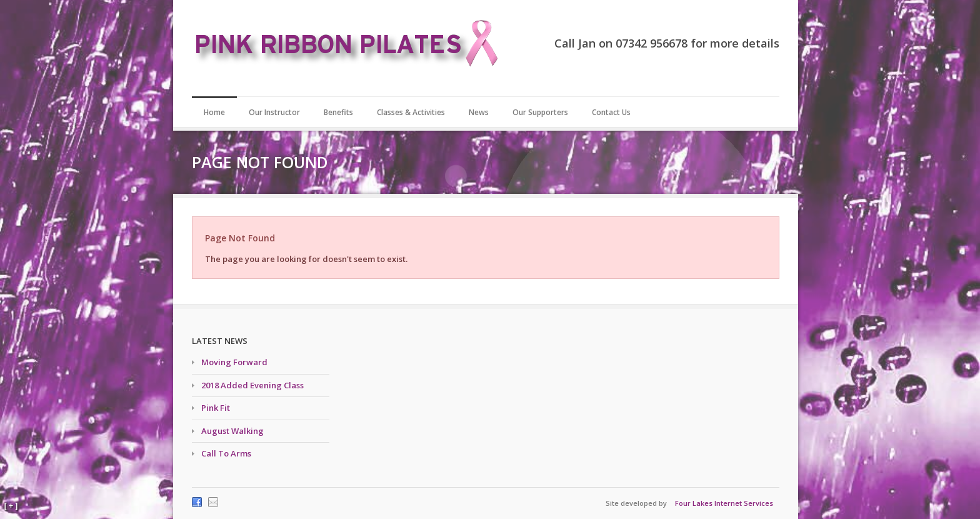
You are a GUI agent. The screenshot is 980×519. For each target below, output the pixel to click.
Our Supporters (540, 112)
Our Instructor (274, 112)
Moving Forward (234, 362)
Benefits (338, 112)
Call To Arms (226, 453)
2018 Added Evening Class (252, 385)
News (479, 112)
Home (214, 112)
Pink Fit (216, 408)
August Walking (232, 431)
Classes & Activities (411, 112)
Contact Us (611, 112)
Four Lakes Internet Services (724, 503)
